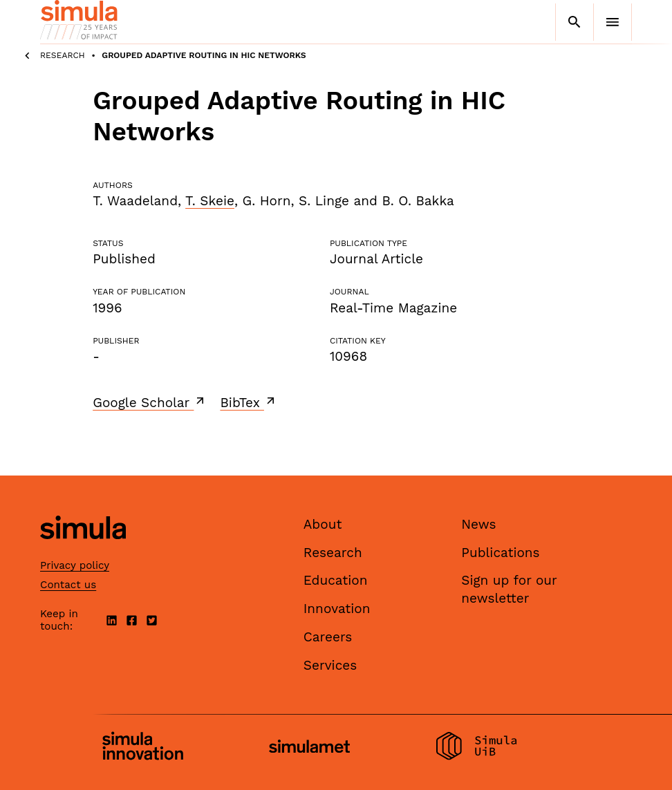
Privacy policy (75, 565)
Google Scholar (150, 402)
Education (336, 580)
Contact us (68, 585)
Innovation (337, 609)
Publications (500, 553)
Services (330, 665)
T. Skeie (210, 201)
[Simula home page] (83, 551)
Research (63, 55)
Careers (328, 637)
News (478, 524)
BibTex (249, 402)
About (323, 524)
